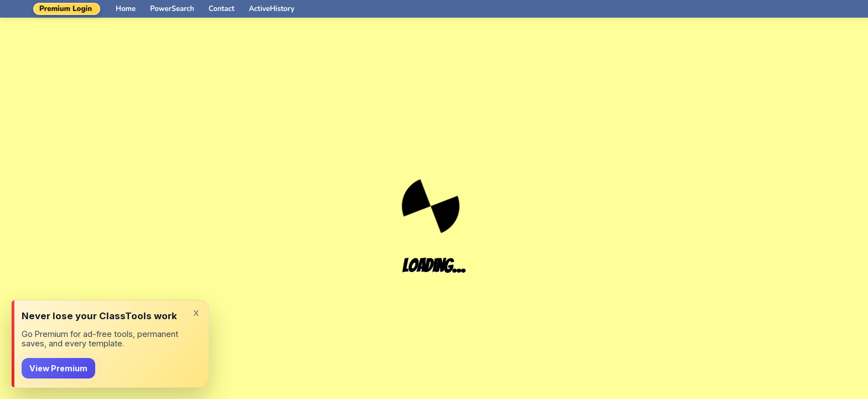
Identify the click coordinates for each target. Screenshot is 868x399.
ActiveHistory (272, 9)
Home (126, 9)
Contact (222, 9)
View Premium (58, 368)
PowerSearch (172, 9)
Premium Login (66, 9)
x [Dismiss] (196, 312)
